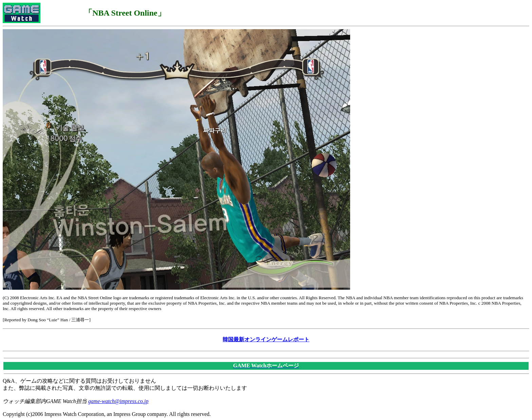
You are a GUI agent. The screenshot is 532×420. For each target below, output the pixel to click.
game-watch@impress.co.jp (118, 401)
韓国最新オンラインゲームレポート (266, 339)
